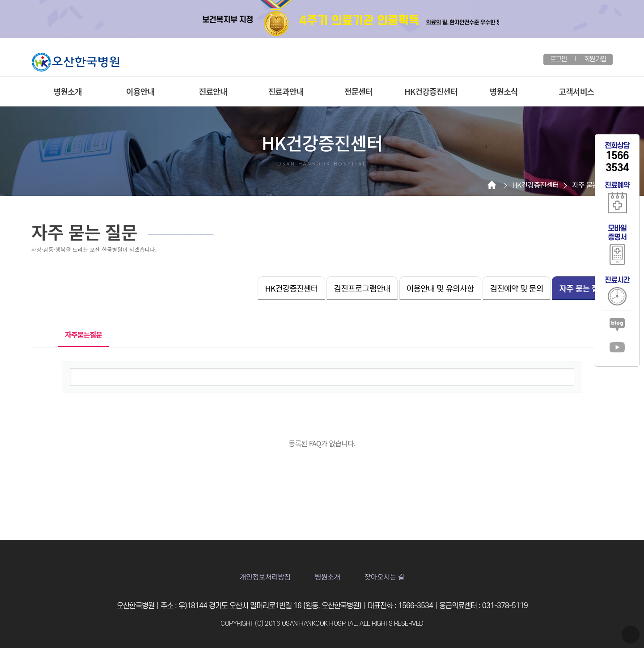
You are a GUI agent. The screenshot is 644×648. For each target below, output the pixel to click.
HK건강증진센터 (431, 91)
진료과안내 (286, 91)
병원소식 (504, 91)
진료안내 (213, 91)
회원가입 (595, 59)
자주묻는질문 (80, 331)
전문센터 (358, 91)
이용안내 (140, 91)
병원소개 (68, 91)
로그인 (558, 59)
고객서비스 (576, 91)
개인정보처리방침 (265, 576)
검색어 (63, 362)
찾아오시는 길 (384, 576)
